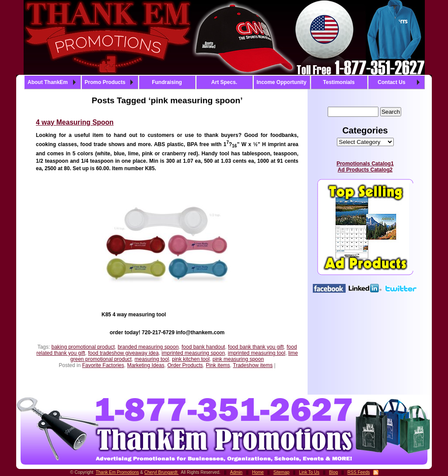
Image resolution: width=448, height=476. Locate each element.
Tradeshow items (253, 365)
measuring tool (152, 359)
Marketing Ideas (145, 365)
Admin (236, 472)
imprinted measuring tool (257, 353)
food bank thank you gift (256, 347)
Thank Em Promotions (117, 472)
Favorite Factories (103, 365)
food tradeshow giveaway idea (123, 353)
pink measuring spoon (238, 359)
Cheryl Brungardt (161, 472)
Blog (333, 472)
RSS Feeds (359, 472)
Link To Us (310, 472)
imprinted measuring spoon (193, 353)
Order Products (185, 365)
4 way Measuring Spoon (75, 122)
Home (258, 472)
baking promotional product (83, 347)
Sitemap (282, 472)
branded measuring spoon (148, 347)
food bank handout (203, 347)
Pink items (218, 365)
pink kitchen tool (191, 359)
